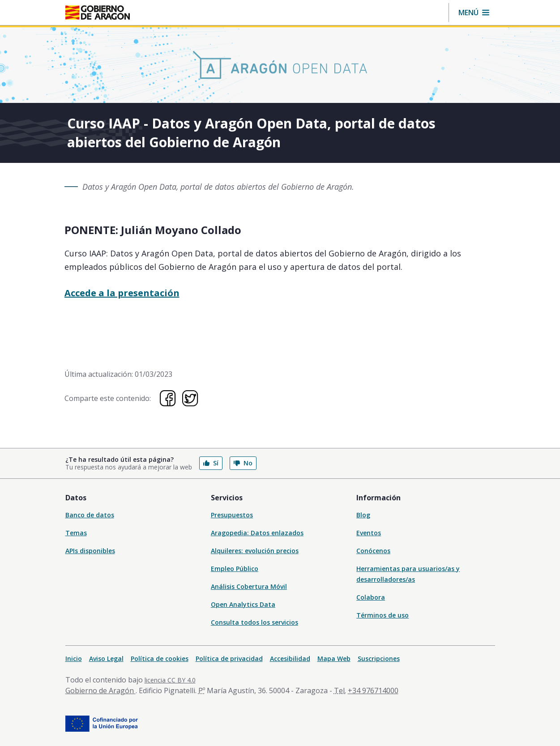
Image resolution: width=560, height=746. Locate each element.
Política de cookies (160, 659)
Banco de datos (90, 515)
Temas (76, 533)
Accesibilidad (290, 659)
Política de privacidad (229, 659)
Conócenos (373, 551)
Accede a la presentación (122, 293)
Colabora (371, 597)
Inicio (74, 659)
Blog (363, 515)
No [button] (243, 463)
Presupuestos (232, 515)
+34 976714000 (373, 691)
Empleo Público (235, 569)
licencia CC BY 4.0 (170, 680)
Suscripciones (379, 659)
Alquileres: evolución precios (255, 551)
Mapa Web (334, 659)
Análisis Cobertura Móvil (249, 586)
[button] (474, 13)
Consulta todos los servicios (254, 622)
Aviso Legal (106, 659)
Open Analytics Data (243, 604)
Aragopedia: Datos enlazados (257, 533)
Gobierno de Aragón (100, 691)
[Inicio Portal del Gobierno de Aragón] (98, 13)
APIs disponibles (90, 551)
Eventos (369, 533)
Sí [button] (211, 463)
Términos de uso (383, 615)
